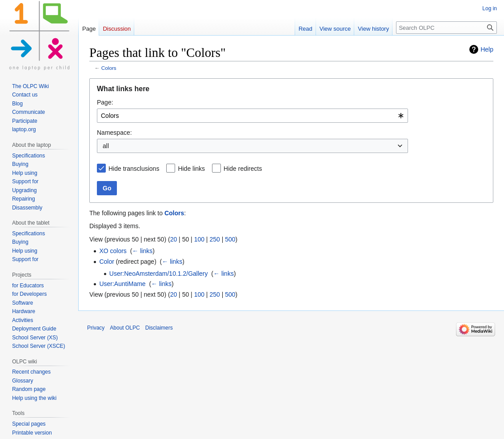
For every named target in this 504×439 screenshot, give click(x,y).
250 (214, 239)
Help (487, 49)
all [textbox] (106, 146)
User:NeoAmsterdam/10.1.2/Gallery (159, 274)
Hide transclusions (134, 169)
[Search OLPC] (446, 28)
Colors (109, 68)
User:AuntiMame (122, 284)
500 (230, 239)
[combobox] (252, 116)
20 (174, 239)
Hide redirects (243, 169)
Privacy (96, 328)
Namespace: (114, 133)
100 (199, 239)
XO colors (113, 251)
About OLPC (125, 328)
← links (142, 251)
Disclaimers (159, 328)
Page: (105, 102)
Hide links (191, 169)
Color (106, 262)
